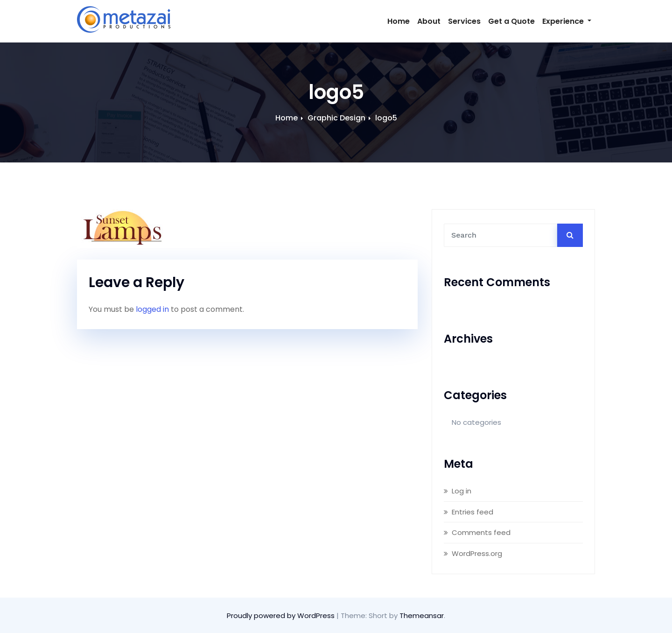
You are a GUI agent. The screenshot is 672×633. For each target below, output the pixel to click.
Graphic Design (336, 118)
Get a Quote (511, 21)
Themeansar (422, 615)
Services (464, 21)
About (429, 21)
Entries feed (472, 512)
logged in (152, 309)
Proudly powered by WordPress (282, 615)
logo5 (386, 118)
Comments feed (481, 532)
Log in (462, 491)
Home (399, 21)
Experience (567, 21)
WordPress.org (477, 553)
